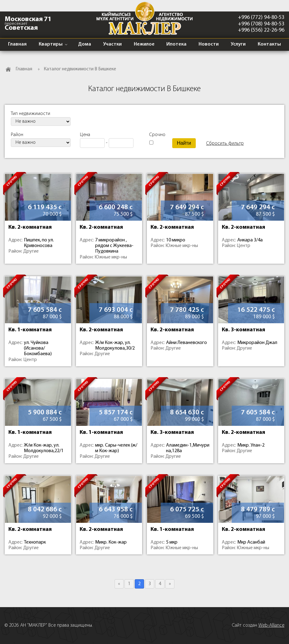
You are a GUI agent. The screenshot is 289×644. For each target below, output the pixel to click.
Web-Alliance (271, 625)
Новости (209, 44)
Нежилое (144, 44)
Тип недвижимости (31, 114)
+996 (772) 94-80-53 (261, 18)
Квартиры (51, 44)
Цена (85, 135)
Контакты (269, 44)
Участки (112, 44)
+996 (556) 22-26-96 (261, 30)
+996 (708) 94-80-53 (261, 24)
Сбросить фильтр (225, 143)
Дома (85, 44)
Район (17, 135)
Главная (17, 44)
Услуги (238, 44)
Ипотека (176, 44)
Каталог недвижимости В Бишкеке (80, 69)
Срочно (156, 135)
